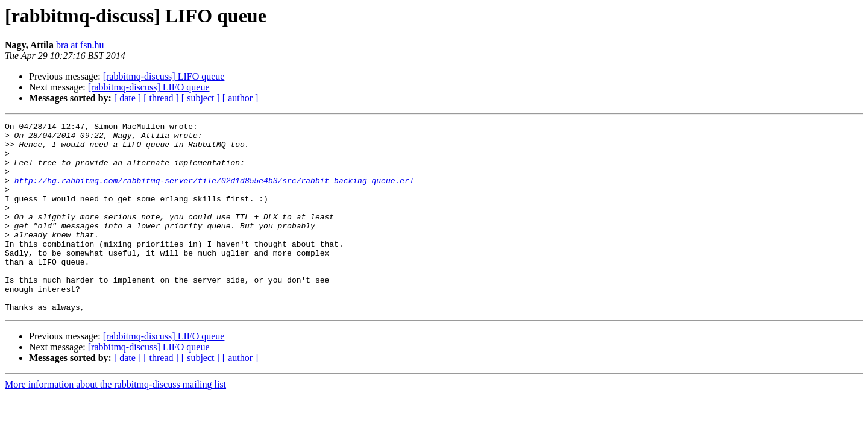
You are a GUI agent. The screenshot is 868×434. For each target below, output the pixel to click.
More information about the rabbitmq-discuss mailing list (115, 422)
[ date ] (127, 98)
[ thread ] (161, 98)
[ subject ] (201, 98)
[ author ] (241, 98)
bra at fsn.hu (80, 45)
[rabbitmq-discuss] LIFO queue (164, 76)
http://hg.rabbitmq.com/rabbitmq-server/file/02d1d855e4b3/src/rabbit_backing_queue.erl (214, 193)
